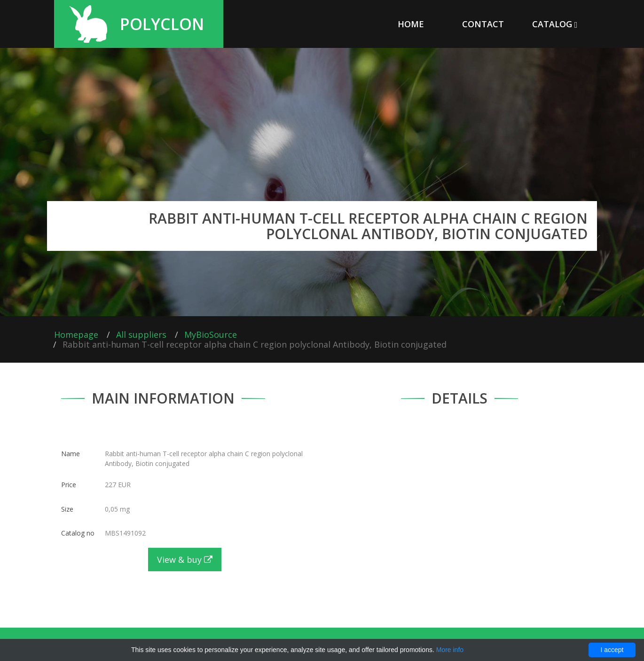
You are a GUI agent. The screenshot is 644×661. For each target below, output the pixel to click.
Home (411, 24)
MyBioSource (211, 334)
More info (450, 650)
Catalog (555, 24)
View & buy (185, 560)
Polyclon (162, 24)
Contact (483, 24)
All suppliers (141, 334)
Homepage (76, 334)
